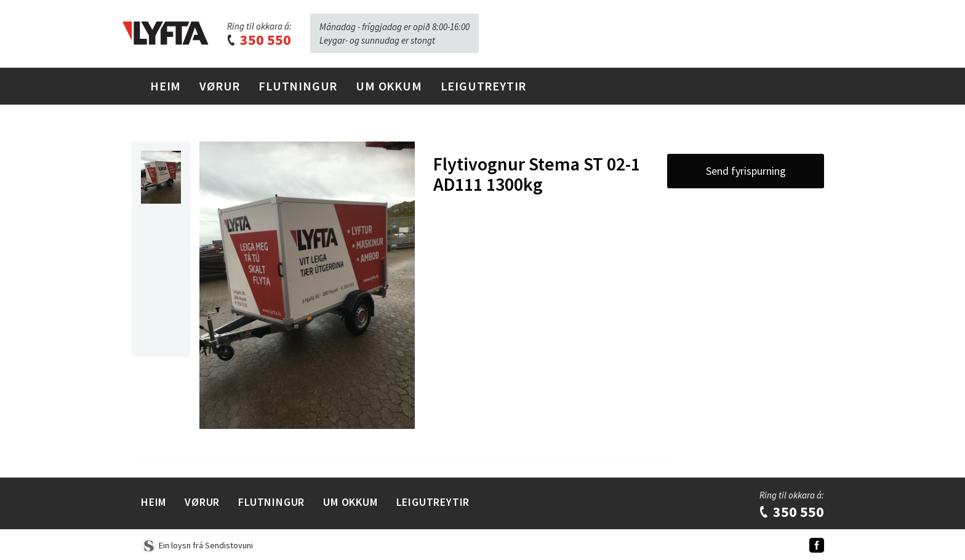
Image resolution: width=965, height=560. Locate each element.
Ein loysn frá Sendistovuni (197, 545)
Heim (166, 86)
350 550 (258, 40)
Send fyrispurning (746, 171)
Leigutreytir (484, 86)
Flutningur (298, 86)
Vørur (220, 86)
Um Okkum (389, 86)
